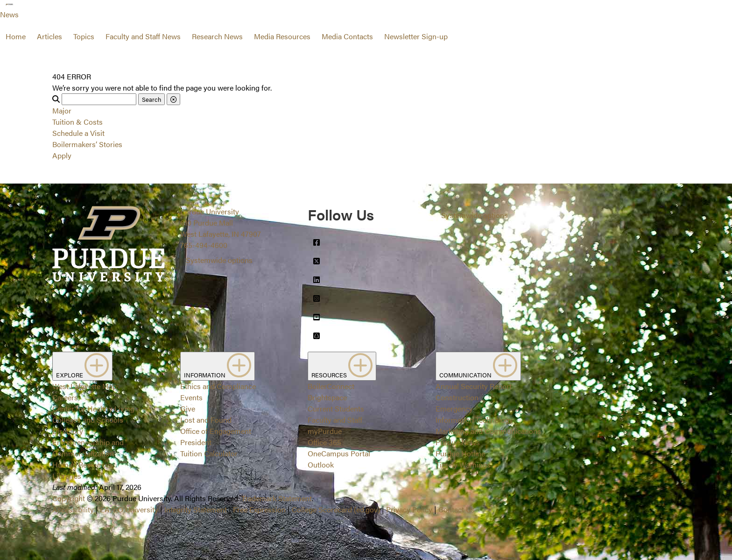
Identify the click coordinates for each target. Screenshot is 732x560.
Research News (217, 36)
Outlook (321, 464)
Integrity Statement (196, 509)
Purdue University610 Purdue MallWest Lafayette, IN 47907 (221, 223)
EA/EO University (129, 509)
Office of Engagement (216, 431)
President (196, 442)
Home (16, 36)
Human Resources (83, 464)
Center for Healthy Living (93, 408)
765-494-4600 (204, 245)
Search (151, 99)
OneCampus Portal (339, 453)
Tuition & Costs (77, 122)
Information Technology (474, 420)
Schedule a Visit (78, 133)
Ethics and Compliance (218, 386)
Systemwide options (219, 260)
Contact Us (457, 509)
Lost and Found (206, 420)
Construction (457, 397)
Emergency (454, 408)
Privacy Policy (409, 509)
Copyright (69, 498)
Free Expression (259, 509)
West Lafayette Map (84, 386)
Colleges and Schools (88, 420)
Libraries (67, 476)
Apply (62, 155)
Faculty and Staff (335, 420)
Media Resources (282, 36)
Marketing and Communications (488, 431)
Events (191, 397)
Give (188, 408)
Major (62, 110)
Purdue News (458, 442)
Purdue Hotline (460, 453)
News (9, 14)
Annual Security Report (474, 386)
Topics (84, 36)
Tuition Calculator (209, 453)
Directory (68, 431)
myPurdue (325, 431)
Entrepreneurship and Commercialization (88, 448)
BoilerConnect (331, 386)
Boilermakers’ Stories (87, 144)
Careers (65, 397)
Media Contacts (347, 36)
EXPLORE (82, 366)
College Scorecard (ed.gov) (336, 509)
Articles (49, 36)
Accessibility (73, 509)
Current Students (336, 408)
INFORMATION (218, 366)
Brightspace (327, 397)
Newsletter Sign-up (416, 36)
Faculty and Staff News (143, 36)
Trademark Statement (277, 498)
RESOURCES (342, 366)
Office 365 (324, 442)
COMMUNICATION (478, 366)
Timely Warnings (463, 464)
